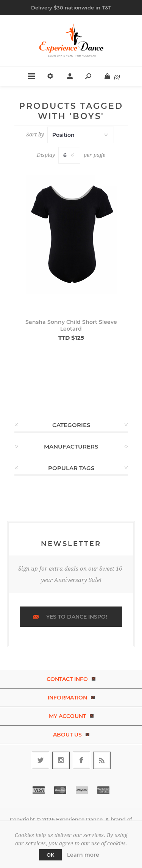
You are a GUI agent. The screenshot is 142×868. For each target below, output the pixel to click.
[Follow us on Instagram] (61, 760)
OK (50, 855)
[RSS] (102, 760)
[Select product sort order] (81, 135)
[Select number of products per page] (69, 155)
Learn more (83, 855)
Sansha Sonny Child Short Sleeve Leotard (71, 325)
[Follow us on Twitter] (41, 760)
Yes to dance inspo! (77, 617)
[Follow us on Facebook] (81, 760)
